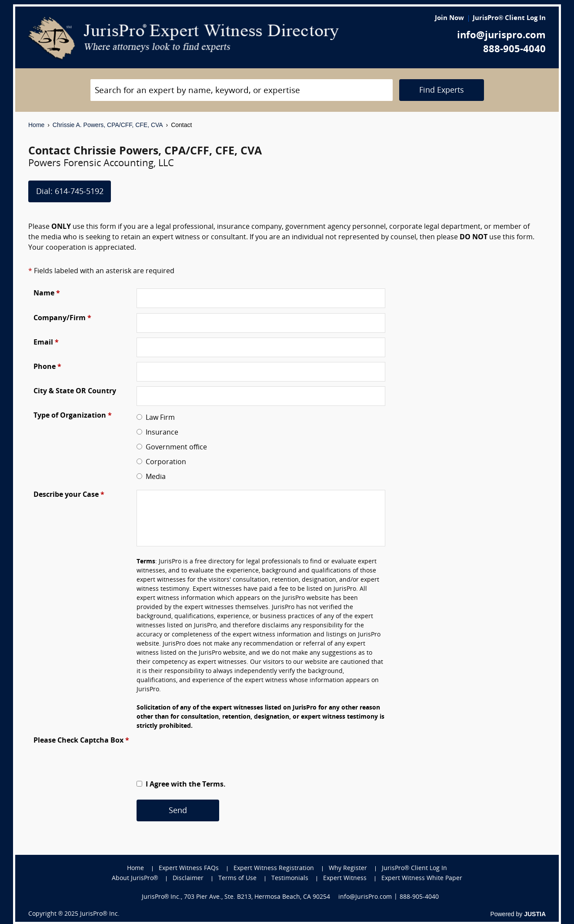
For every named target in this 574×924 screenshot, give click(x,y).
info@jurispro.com (501, 36)
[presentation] (203, 753)
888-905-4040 (514, 50)
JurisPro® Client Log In (509, 18)
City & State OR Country (75, 392)
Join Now (449, 18)
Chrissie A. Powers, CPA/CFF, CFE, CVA (108, 125)
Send (178, 811)
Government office (175, 448)
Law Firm (159, 418)
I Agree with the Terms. (185, 785)
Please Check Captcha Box (81, 741)
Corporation (164, 462)
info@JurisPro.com (365, 897)
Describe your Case (69, 495)
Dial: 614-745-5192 (70, 192)
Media (154, 477)
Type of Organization (73, 416)
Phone (47, 367)
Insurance (160, 433)
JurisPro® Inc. (100, 914)
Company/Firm (62, 318)
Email (46, 343)
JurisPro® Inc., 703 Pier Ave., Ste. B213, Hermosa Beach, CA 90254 (236, 897)
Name (47, 294)
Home (36, 125)
